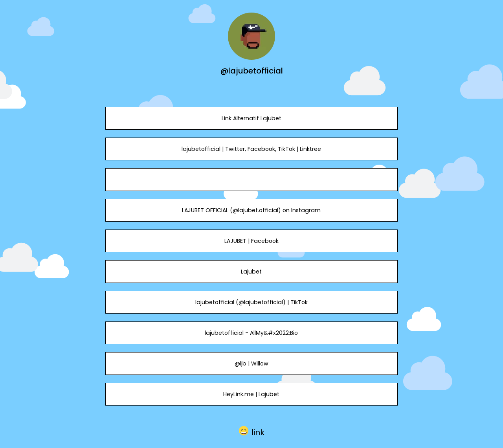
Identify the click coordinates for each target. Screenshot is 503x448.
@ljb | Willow (251, 364)
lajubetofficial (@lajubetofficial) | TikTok (251, 302)
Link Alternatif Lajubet (251, 118)
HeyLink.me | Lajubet (251, 394)
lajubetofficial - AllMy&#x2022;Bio (251, 333)
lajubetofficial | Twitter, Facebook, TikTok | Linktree (251, 149)
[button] (252, 431)
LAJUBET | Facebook (251, 241)
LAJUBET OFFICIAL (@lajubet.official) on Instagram (251, 210)
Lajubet (251, 272)
